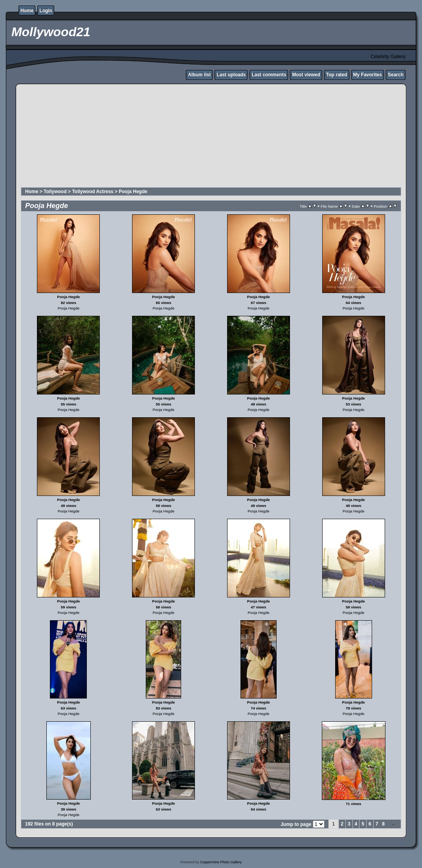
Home (27, 11)
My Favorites (368, 75)
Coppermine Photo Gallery (221, 862)
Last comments (269, 75)
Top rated (337, 75)
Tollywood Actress (93, 192)
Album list (199, 75)
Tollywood (55, 192)
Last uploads (231, 75)
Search (396, 75)
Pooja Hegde (133, 192)
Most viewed (306, 75)
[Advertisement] (211, 137)
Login (46, 11)
